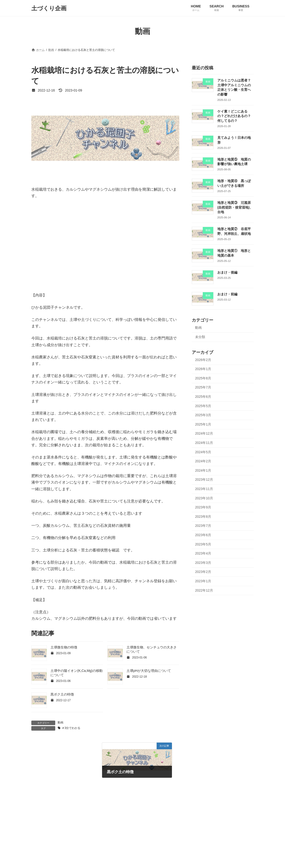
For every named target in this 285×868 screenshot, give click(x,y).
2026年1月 (203, 369)
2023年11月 (204, 489)
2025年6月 (203, 397)
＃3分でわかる (71, 728)
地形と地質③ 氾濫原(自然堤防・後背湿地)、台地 (235, 207)
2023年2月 (203, 572)
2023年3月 (203, 563)
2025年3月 (203, 415)
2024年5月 (203, 452)
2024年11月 (204, 443)
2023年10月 (204, 498)
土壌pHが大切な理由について (149, 671)
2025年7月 (203, 388)
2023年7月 (203, 526)
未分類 (200, 337)
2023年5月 (203, 544)
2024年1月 (203, 470)
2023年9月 (203, 507)
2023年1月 (203, 581)
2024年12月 (204, 434)
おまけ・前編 (227, 294)
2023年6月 (203, 535)
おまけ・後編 (227, 272)
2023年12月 (204, 480)
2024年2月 (203, 461)
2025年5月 (203, 406)
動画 (60, 722)
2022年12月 (204, 590)
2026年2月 (203, 360)
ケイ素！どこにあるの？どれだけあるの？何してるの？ (234, 116)
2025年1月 (203, 424)
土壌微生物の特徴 (64, 647)
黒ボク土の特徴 (62, 694)
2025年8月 (203, 378)
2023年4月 (203, 553)
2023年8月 (203, 517)
